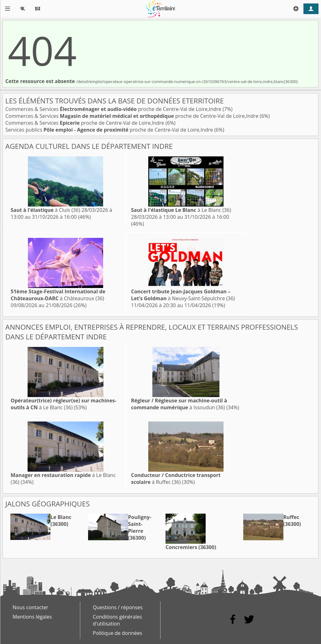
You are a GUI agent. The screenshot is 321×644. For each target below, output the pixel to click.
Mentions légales (32, 617)
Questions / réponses (118, 607)
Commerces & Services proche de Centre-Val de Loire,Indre (114, 109)
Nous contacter (30, 607)
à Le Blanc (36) (181, 210)
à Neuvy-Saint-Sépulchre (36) (183, 295)
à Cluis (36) (45, 210)
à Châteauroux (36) (58, 295)
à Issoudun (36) (179, 404)
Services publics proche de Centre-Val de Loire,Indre (110, 130)
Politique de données (117, 633)
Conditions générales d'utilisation (117, 620)
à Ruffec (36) (176, 479)
